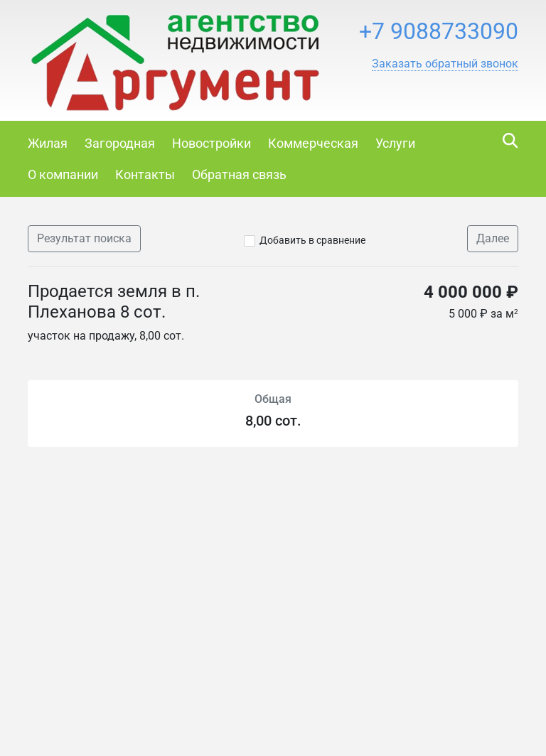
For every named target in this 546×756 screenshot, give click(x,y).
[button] (445, 64)
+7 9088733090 (439, 31)
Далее (493, 238)
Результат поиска (84, 238)
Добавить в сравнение (312, 240)
